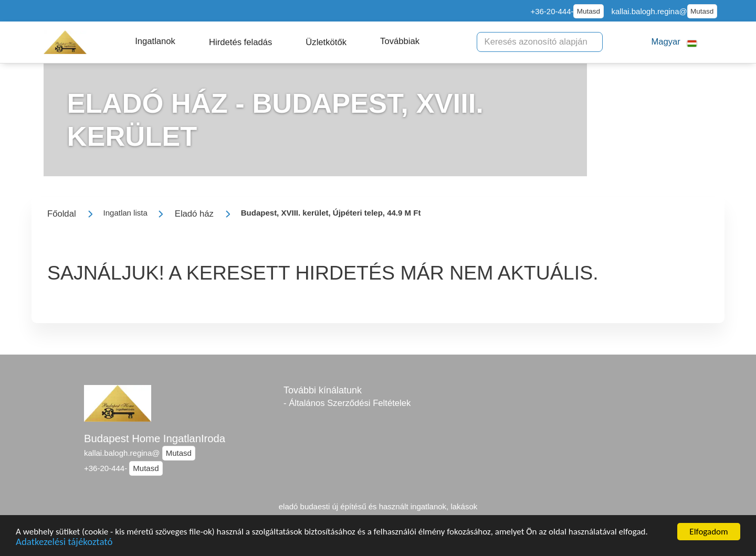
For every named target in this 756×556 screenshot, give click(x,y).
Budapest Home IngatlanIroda (155, 439)
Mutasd (589, 11)
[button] (155, 41)
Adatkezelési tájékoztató (64, 544)
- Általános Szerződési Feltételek (347, 403)
